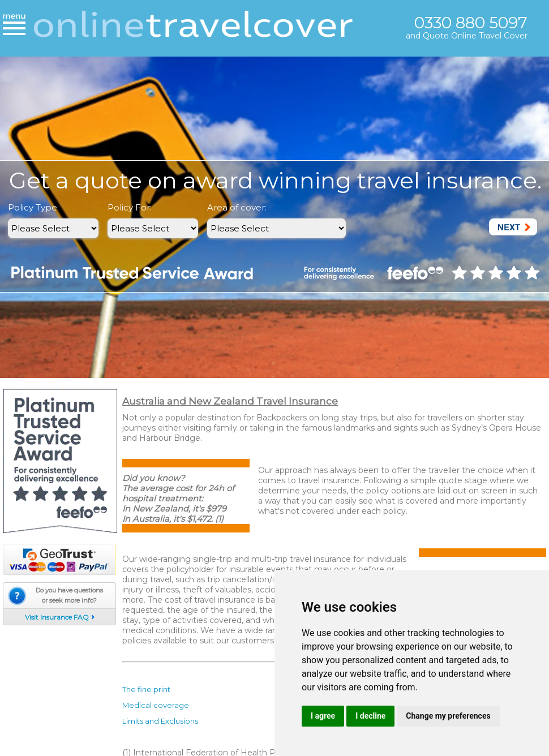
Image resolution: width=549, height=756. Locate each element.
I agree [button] (323, 716)
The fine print (146, 689)
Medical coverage (156, 705)
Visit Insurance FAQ (57, 617)
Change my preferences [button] (448, 716)
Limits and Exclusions (160, 721)
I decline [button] (370, 716)
